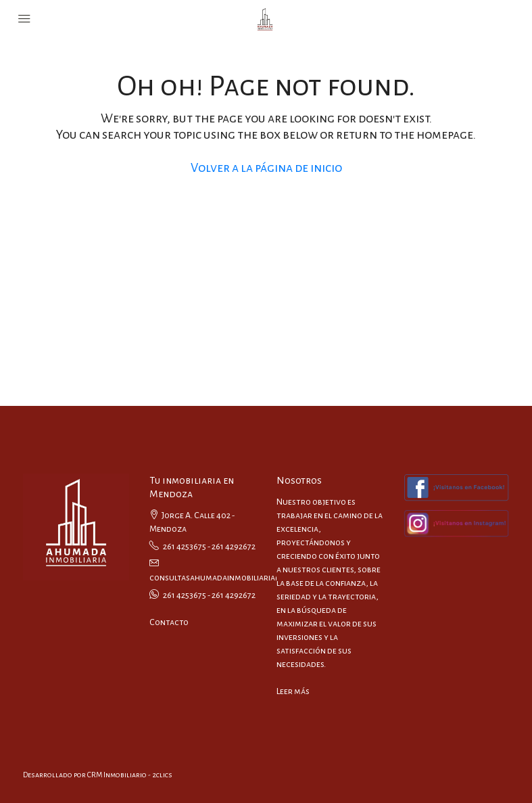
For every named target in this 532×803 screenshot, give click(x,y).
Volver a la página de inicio (266, 168)
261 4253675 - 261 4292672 (209, 547)
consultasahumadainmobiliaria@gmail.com (237, 578)
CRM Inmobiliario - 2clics (130, 775)
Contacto (169, 622)
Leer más (293, 691)
